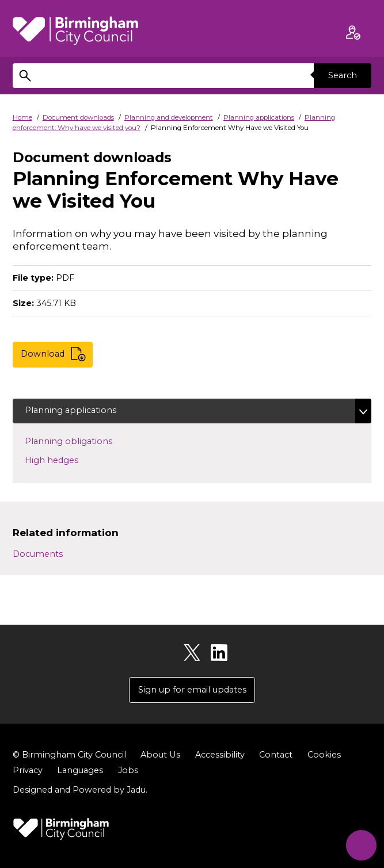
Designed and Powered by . (80, 790)
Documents (38, 554)
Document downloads (78, 117)
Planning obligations (87, 441)
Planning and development (169, 117)
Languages (80, 770)
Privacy (28, 770)
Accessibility (219, 755)
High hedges (70, 460)
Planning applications (259, 117)
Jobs (128, 770)
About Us (160, 755)
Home (22, 117)
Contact (275, 755)
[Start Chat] (361, 845)
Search (343, 75)
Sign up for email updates (192, 690)
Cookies (324, 755)
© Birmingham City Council (69, 755)
